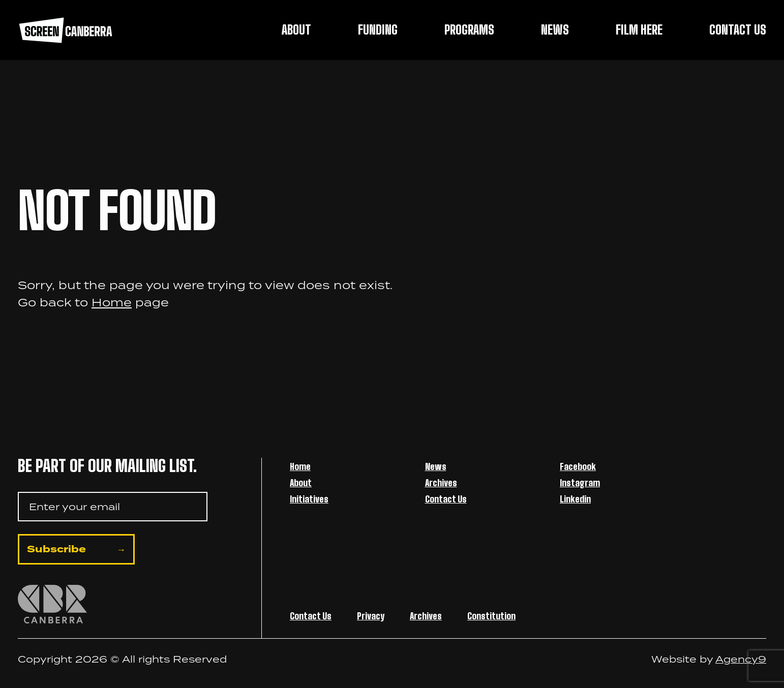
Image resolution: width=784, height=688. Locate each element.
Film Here (639, 30)
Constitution (491, 616)
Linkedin (575, 499)
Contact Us (738, 30)
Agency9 (741, 659)
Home (112, 302)
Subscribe (56, 549)
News (555, 30)
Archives (441, 483)
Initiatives (309, 499)
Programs (469, 30)
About (296, 30)
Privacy (371, 616)
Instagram (580, 483)
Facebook (578, 466)
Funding (378, 30)
